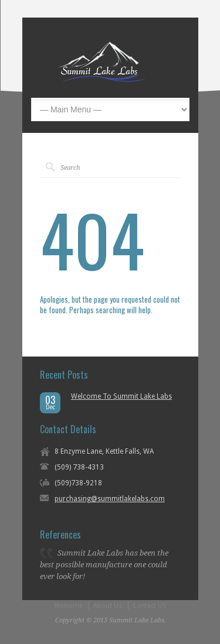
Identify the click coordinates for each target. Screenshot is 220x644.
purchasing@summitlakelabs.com (110, 499)
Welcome (69, 606)
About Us (108, 606)
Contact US (149, 606)
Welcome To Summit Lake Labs (121, 396)
